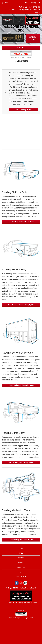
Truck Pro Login (21, 577)
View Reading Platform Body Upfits (21, 222)
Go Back (21, 48)
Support (21, 572)
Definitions (21, 558)
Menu (5, 3)
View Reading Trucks (24, 110)
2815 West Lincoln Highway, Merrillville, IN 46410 (23, 11)
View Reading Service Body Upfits (21, 305)
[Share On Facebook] (17, 583)
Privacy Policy (21, 567)
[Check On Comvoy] (25, 583)
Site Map (21, 563)
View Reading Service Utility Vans (21, 385)
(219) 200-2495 (34, 7)
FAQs (21, 553)
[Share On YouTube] (21, 583)
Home (21, 548)
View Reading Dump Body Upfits (21, 463)
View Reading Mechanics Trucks (21, 540)
